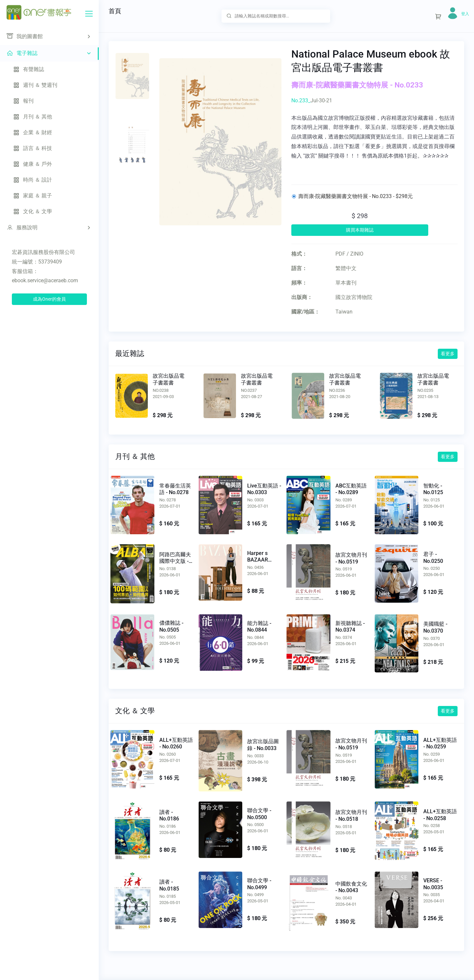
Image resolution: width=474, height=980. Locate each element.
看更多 (448, 354)
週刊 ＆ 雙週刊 (35, 85)
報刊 (23, 101)
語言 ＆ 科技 (33, 148)
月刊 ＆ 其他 (33, 117)
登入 (465, 14)
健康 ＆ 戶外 (33, 164)
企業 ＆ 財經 (33, 132)
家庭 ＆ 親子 (33, 196)
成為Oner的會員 (49, 299)
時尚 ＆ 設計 (33, 180)
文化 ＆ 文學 (33, 211)
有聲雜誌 (29, 69)
